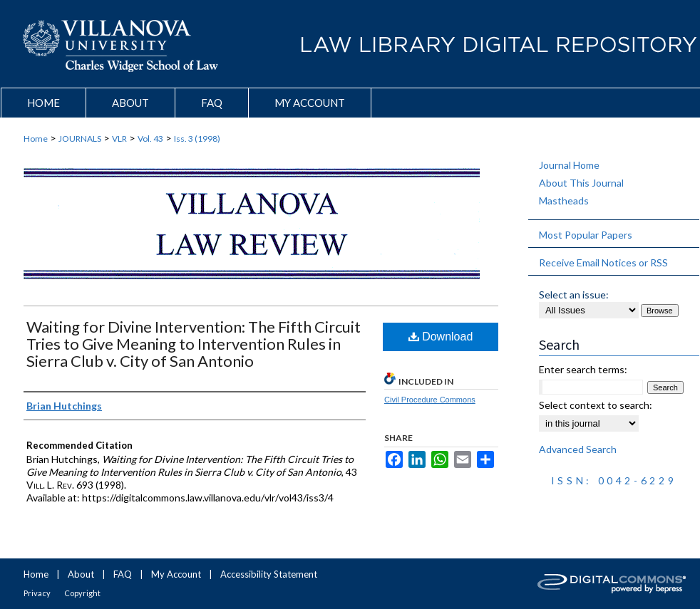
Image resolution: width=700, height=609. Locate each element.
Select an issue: (574, 295)
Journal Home (569, 165)
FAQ (123, 574)
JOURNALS (80, 139)
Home (36, 139)
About (81, 574)
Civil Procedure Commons (430, 400)
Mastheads (564, 201)
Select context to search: (596, 405)
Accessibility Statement (269, 574)
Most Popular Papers (586, 235)
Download (441, 337)
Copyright (82, 593)
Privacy (37, 593)
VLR (119, 139)
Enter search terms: (583, 369)
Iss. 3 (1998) (197, 139)
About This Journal (581, 183)
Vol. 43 (150, 139)
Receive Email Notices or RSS (603, 262)
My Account (176, 574)
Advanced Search (578, 449)
